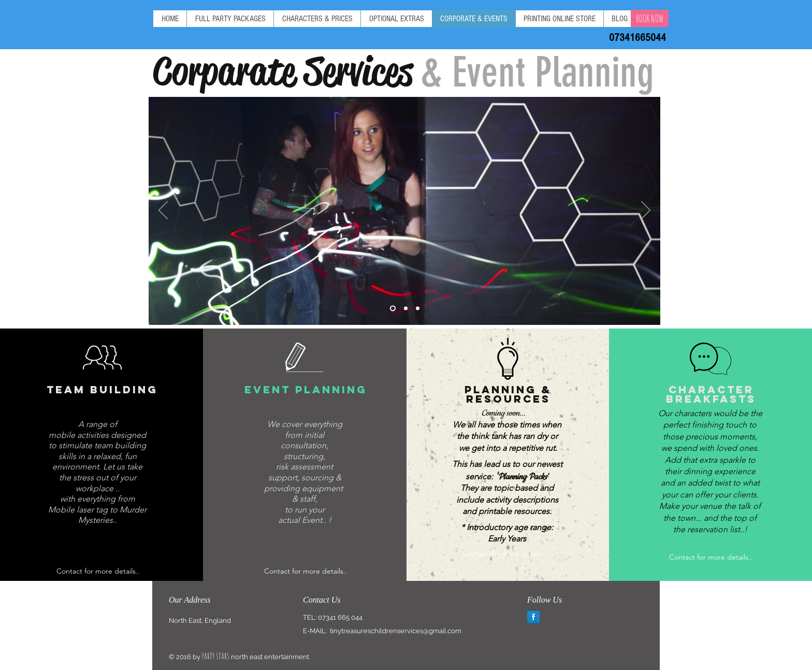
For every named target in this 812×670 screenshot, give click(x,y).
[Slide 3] (418, 309)
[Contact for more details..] (98, 571)
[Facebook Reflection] (533, 617)
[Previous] (163, 211)
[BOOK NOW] (650, 18)
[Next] (646, 211)
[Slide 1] (393, 309)
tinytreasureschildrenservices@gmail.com (396, 631)
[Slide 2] (406, 309)
